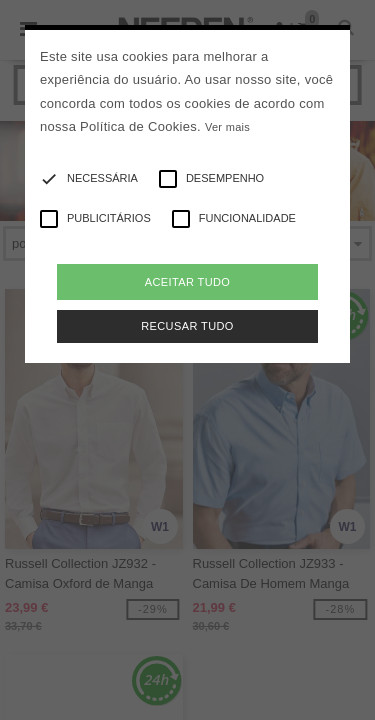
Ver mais (227, 127)
